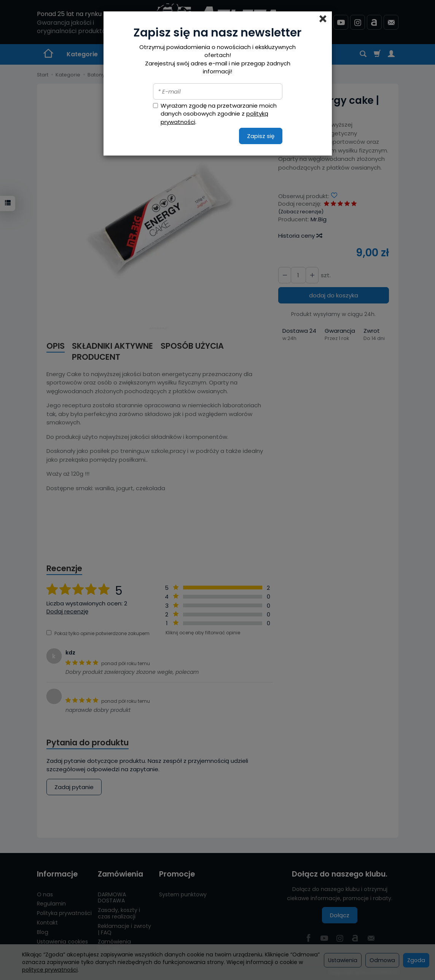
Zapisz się (261, 136)
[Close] (323, 19)
